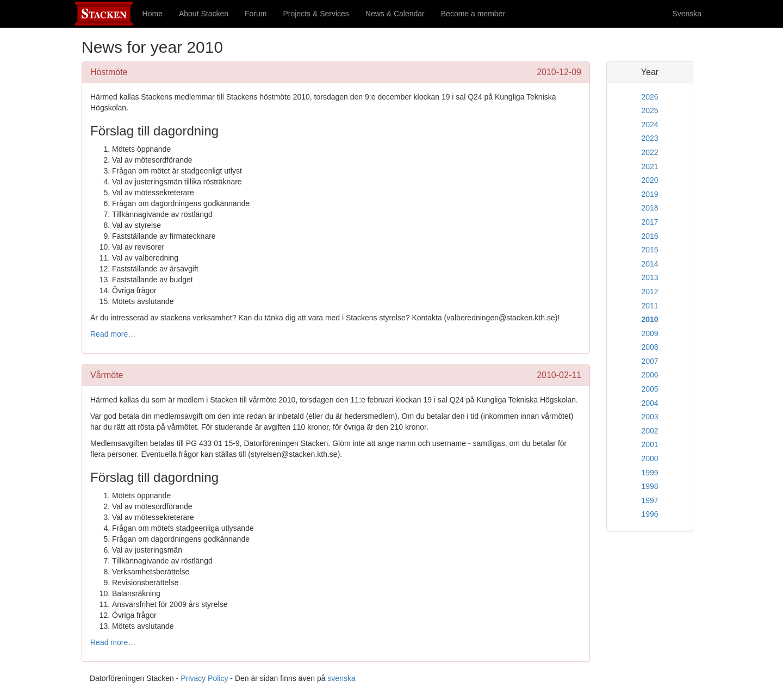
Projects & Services (316, 14)
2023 (650, 138)
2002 (650, 431)
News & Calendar (395, 14)
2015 (650, 250)
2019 (650, 194)
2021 (650, 166)
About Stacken (204, 14)
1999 (650, 473)
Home (153, 14)
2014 (650, 264)
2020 (650, 180)
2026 (650, 97)
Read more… (113, 334)
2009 (650, 333)
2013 (650, 277)
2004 (650, 403)
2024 (650, 125)
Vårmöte (107, 375)
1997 (650, 500)
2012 (650, 292)
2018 (650, 208)
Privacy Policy (204, 678)
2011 (650, 306)
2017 (650, 222)
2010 (650, 319)
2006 (650, 375)
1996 (650, 514)
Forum (256, 14)
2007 (650, 361)
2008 (650, 347)
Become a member (473, 14)
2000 (650, 459)
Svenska (687, 14)
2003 (650, 417)
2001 (650, 444)
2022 (650, 152)
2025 (650, 110)
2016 (650, 236)
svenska (341, 678)
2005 (650, 389)
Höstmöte (109, 72)
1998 (650, 486)
